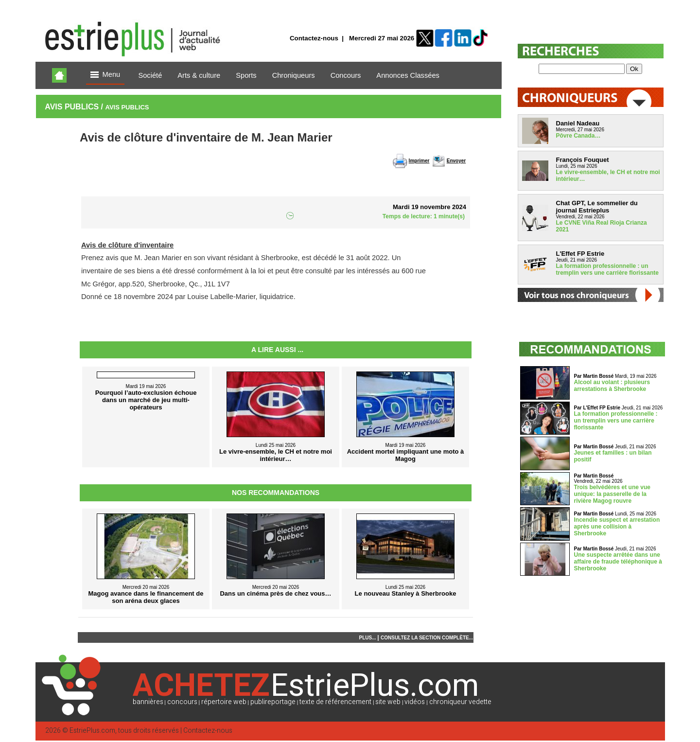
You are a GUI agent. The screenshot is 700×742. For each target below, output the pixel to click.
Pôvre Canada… (578, 136)
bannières (148, 702)
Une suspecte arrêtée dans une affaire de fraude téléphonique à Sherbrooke (618, 562)
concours (182, 702)
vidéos (415, 702)
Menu (105, 75)
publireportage (273, 702)
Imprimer (419, 161)
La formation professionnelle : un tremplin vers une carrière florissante (607, 269)
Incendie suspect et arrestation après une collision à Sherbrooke (617, 527)
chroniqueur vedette (460, 702)
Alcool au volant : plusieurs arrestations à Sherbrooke (612, 386)
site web (388, 702)
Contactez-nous (314, 38)
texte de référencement (335, 702)
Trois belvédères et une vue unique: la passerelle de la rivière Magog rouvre (612, 494)
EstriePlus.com (92, 731)
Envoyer (456, 161)
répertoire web (224, 702)
